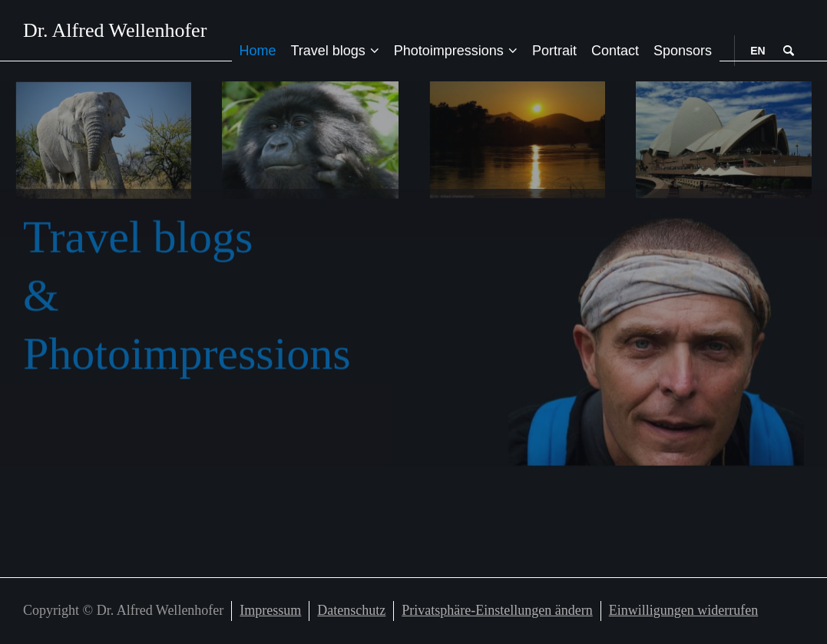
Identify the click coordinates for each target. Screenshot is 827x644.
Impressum (270, 610)
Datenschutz (351, 610)
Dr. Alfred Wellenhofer (115, 31)
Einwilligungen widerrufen (683, 610)
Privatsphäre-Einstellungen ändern (497, 610)
